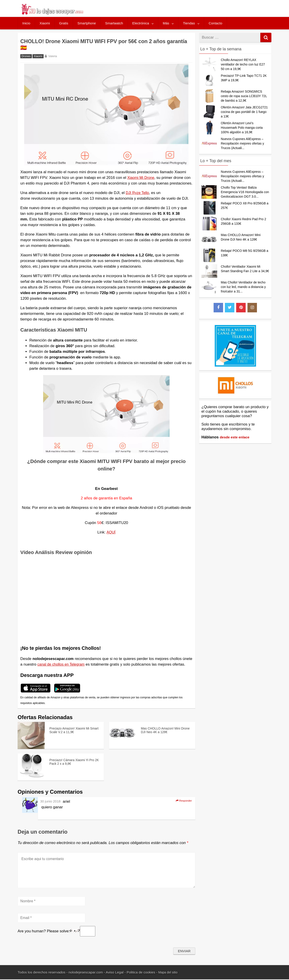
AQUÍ (111, 532)
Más (166, 23)
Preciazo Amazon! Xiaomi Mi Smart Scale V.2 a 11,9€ (72, 730)
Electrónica (141, 23)
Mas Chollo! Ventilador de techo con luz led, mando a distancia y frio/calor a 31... (243, 287)
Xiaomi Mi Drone (142, 178)
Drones (26, 56)
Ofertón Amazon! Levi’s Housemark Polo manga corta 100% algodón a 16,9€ (242, 128)
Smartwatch (114, 23)
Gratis (64, 23)
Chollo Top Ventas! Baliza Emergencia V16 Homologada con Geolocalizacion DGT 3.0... (245, 192)
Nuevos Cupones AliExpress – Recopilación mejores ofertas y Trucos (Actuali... (242, 143)
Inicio (26, 23)
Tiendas (189, 23)
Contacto (215, 23)
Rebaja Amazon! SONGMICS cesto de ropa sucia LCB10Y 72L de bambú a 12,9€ (244, 96)
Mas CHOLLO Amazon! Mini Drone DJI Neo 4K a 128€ (164, 730)
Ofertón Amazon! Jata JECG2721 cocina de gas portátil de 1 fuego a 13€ (244, 112)
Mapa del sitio (169, 973)
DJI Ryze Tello (138, 193)
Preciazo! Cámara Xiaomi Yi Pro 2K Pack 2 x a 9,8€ (72, 761)
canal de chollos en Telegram (62, 664)
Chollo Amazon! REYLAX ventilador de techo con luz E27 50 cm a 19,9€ (243, 64)
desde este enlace (236, 437)
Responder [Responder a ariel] (182, 801)
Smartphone (87, 23)
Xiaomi (45, 23)
